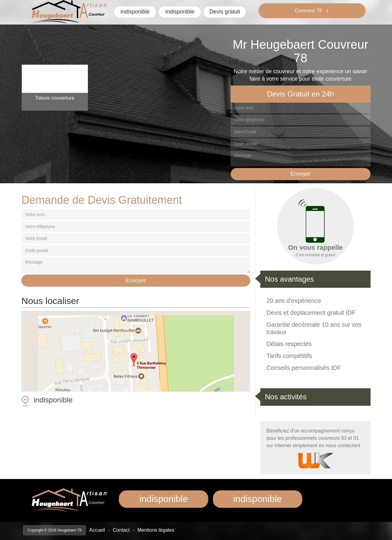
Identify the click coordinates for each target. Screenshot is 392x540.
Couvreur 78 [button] (309, 11)
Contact (121, 530)
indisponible (135, 12)
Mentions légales (156, 530)
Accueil (97, 530)
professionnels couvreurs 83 (317, 438)
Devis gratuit (225, 12)
